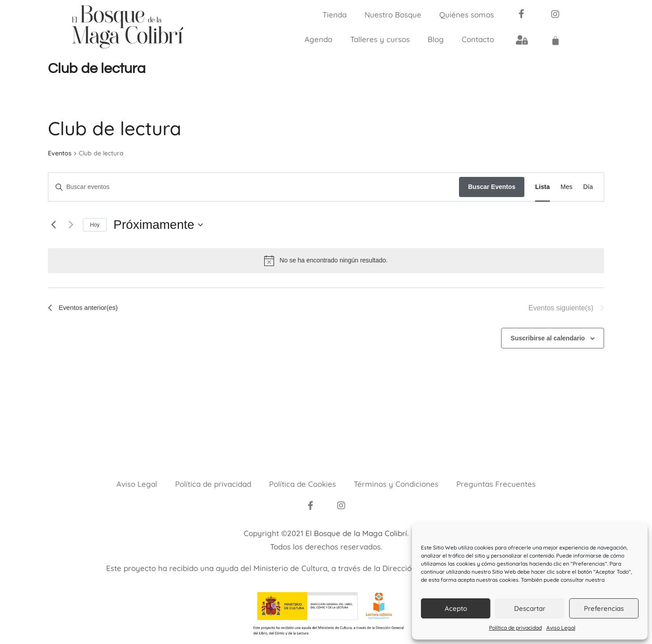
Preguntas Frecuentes (496, 484)
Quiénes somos (467, 15)
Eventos (60, 153)
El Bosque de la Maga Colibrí (356, 533)
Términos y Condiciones (396, 484)
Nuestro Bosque (393, 15)
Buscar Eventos (492, 187)
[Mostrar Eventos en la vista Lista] (543, 187)
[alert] (326, 261)
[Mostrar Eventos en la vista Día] (588, 187)
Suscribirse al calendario (548, 339)
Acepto (456, 608)
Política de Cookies (302, 484)
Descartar (530, 608)
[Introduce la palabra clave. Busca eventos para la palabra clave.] (254, 187)
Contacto (478, 39)
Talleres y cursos (380, 39)
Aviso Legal (561, 628)
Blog (436, 39)
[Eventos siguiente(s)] (71, 225)
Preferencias (604, 608)
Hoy (95, 225)
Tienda (335, 15)
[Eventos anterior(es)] (53, 225)
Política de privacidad (515, 628)
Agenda (318, 39)
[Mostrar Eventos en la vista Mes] (566, 187)
